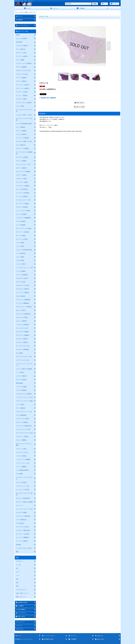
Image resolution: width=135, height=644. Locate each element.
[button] (107, 8)
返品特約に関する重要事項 (48, 98)
